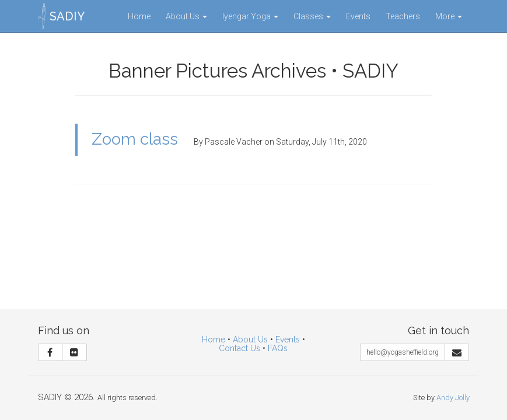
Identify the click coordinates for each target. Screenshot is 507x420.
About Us (186, 16)
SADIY (67, 16)
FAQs (278, 348)
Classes (312, 16)
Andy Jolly (453, 398)
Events (358, 16)
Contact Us (239, 348)
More (449, 16)
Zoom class (135, 139)
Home (139, 16)
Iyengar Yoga (250, 16)
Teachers (403, 16)
